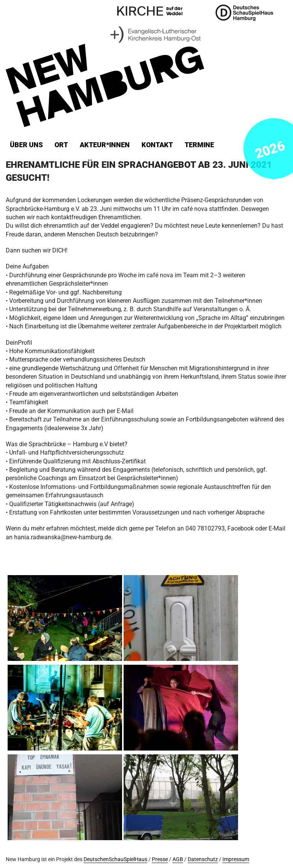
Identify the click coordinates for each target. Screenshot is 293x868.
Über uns (26, 145)
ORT (61, 145)
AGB (178, 859)
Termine (199, 145)
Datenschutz (203, 859)
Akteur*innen (105, 145)
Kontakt (157, 145)
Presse (160, 859)
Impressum (236, 859)
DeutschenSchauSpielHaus (115, 859)
